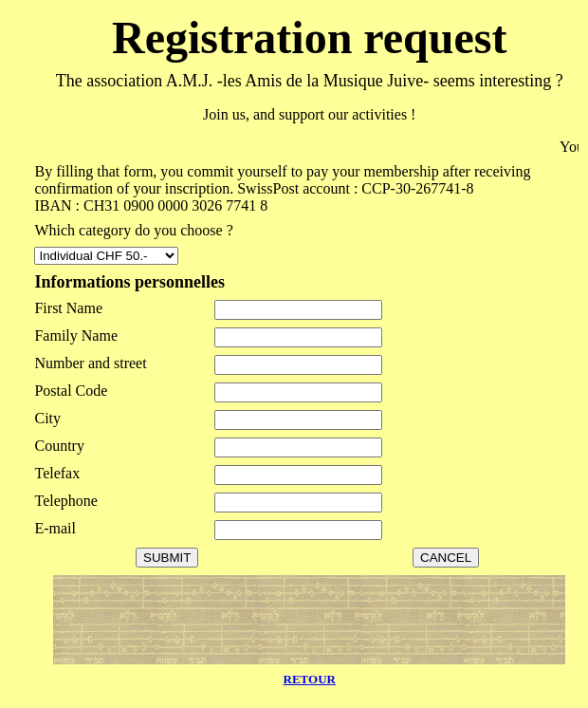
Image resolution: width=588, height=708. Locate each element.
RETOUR (310, 679)
